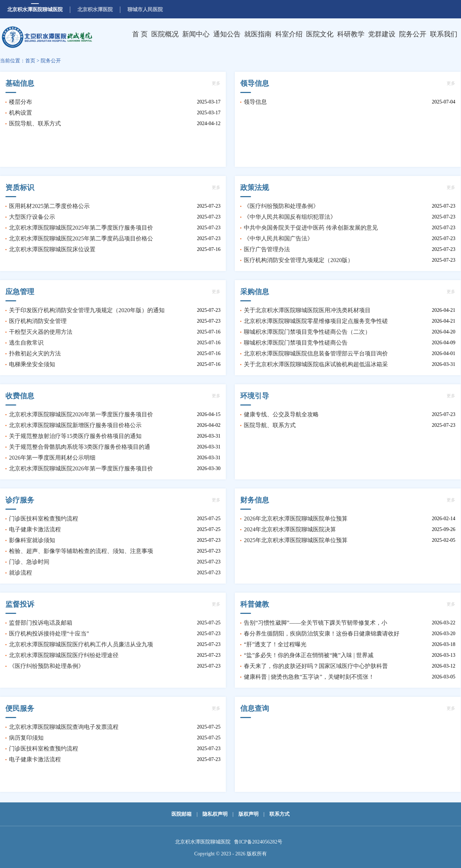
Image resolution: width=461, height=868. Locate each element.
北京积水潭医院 (95, 10)
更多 (216, 83)
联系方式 (279, 814)
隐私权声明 (215, 814)
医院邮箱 (182, 814)
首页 (30, 61)
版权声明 (249, 814)
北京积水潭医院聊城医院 (35, 10)
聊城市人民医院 (145, 10)
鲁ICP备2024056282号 (258, 842)
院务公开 (51, 61)
